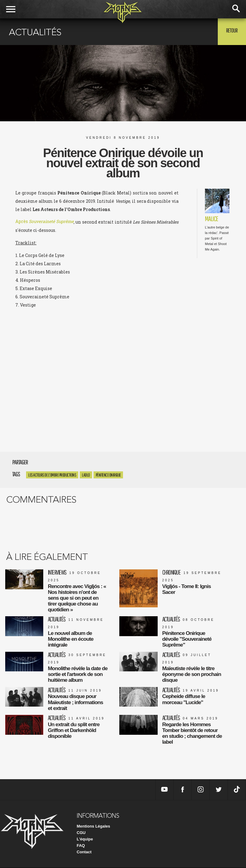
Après (45, 222)
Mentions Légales (93, 827)
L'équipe (85, 840)
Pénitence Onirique (108, 475)
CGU (81, 833)
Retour (231, 31)
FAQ (81, 846)
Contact (84, 853)
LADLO (86, 475)
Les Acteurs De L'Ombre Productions (52, 475)
